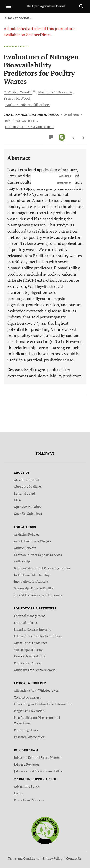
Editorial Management (29, 616)
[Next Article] (83, 138)
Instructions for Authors (31, 581)
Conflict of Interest (27, 697)
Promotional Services (29, 800)
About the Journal (26, 480)
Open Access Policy (27, 507)
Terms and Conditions (23, 858)
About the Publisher (28, 486)
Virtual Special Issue (28, 650)
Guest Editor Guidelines (31, 643)
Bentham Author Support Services (38, 555)
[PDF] (62, 137)
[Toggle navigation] (9, 6)
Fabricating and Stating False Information (43, 704)
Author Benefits (25, 548)
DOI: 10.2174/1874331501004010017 (30, 127)
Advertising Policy (27, 786)
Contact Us (74, 858)
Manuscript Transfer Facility (34, 588)
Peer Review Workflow (29, 656)
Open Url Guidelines (28, 514)
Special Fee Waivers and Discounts (38, 595)
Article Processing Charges (32, 541)
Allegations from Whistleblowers (37, 690)
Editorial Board (24, 493)
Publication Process (28, 663)
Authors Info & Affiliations (28, 105)
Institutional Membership (32, 575)
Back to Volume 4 (20, 18)
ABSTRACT (65, 176)
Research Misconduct (29, 737)
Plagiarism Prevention (29, 711)
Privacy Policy (52, 858)
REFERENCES (64, 183)
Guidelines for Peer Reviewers (35, 670)
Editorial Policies (26, 623)
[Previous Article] (74, 138)
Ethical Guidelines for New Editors (38, 636)
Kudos (18, 793)
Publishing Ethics (26, 730)
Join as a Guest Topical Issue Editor (38, 771)
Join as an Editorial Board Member (38, 757)
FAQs (18, 500)
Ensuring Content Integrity (32, 629)
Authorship (22, 561)
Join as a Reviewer (26, 764)
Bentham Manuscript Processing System (42, 568)
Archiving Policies (27, 534)
